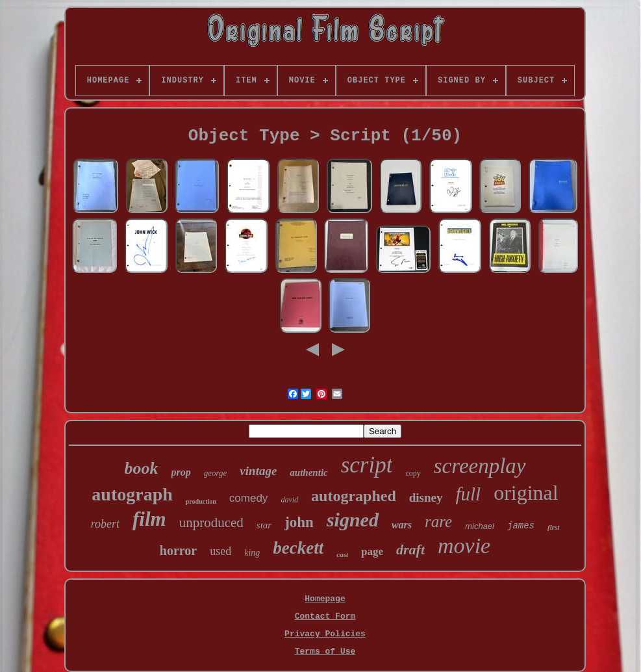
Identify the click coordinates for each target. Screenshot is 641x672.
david (289, 500)
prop (181, 472)
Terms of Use (325, 652)
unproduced (211, 523)
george (216, 473)
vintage (258, 471)
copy (413, 473)
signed (353, 520)
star (264, 525)
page (372, 551)
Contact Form (325, 616)
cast (342, 554)
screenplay (480, 466)
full (468, 494)
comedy (249, 498)
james (521, 526)
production (201, 501)
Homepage (325, 599)
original (526, 493)
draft (410, 549)
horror (178, 550)
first (553, 527)
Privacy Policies (325, 634)
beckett (298, 548)
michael (480, 526)
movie (464, 546)
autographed (354, 496)
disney (426, 498)
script (367, 465)
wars (402, 525)
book (142, 468)
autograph (132, 494)
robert (105, 524)
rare (438, 522)
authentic (308, 472)
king (252, 553)
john (299, 522)
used (220, 551)
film (149, 519)
